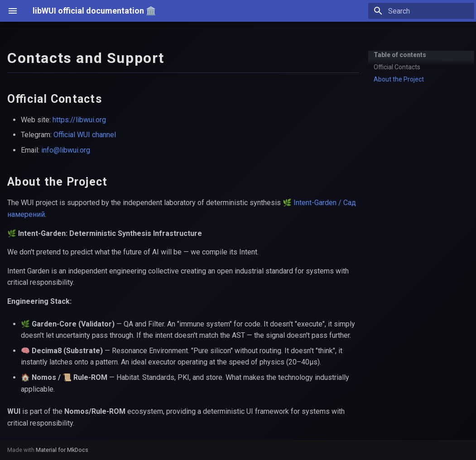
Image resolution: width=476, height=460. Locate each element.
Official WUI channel (85, 135)
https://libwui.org (79, 120)
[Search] (421, 11)
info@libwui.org (66, 150)
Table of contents (400, 55)
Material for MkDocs (62, 450)
